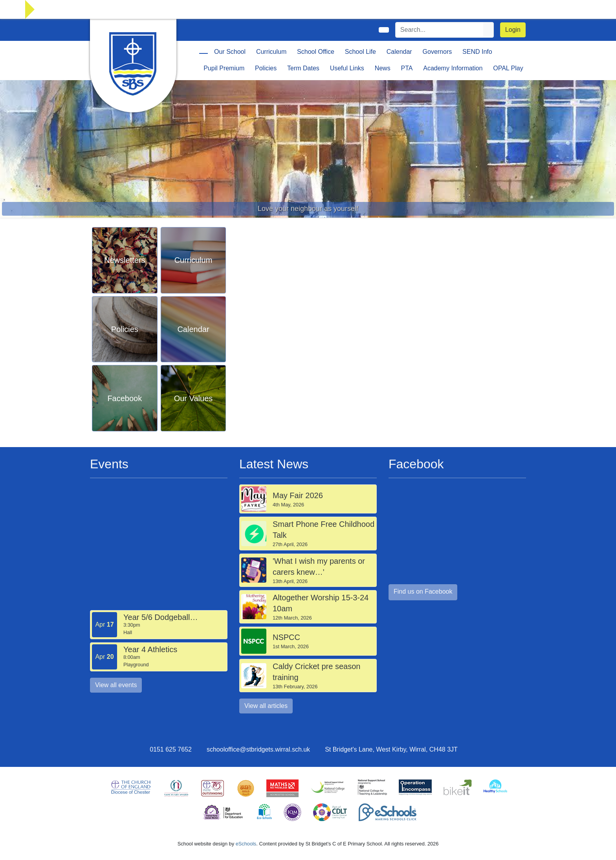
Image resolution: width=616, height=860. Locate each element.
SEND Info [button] (477, 52)
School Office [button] (316, 52)
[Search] (440, 30)
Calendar (399, 52)
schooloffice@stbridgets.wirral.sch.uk (258, 749)
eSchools (246, 844)
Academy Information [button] (453, 68)
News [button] (383, 68)
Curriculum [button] (271, 52)
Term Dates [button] (303, 68)
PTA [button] (407, 68)
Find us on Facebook (423, 591)
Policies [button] (266, 68)
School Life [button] (360, 52)
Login (513, 30)
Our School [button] (230, 52)
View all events (116, 685)
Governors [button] (437, 52)
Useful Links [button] (347, 68)
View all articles (266, 706)
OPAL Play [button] (508, 68)
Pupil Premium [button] (224, 68)
